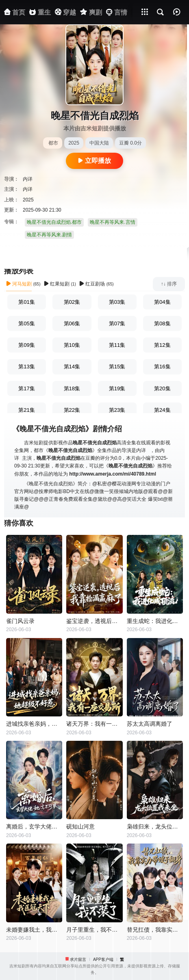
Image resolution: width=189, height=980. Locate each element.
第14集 (72, 367)
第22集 (72, 410)
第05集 (27, 323)
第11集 (117, 345)
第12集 (162, 345)
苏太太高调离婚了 (150, 724)
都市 (53, 143)
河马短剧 (19, 284)
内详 (28, 179)
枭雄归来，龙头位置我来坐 (155, 826)
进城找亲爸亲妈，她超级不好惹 (34, 724)
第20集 (162, 388)
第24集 (162, 410)
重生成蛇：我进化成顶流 (155, 621)
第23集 (117, 410)
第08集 (162, 323)
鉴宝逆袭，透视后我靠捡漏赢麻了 (94, 621)
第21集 (27, 410)
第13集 (27, 367)
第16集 (162, 367)
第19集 (117, 388)
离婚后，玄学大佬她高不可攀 (34, 826)
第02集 (72, 302)
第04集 (162, 302)
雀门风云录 (20, 621)
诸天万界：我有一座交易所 (94, 724)
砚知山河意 (80, 826)
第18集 (72, 388)
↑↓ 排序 (169, 284)
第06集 (72, 323)
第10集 (72, 345)
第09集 (27, 345)
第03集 (117, 302)
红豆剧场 (92, 284)
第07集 (117, 323)
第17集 (27, 388)
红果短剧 (57, 284)
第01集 (27, 302)
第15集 (117, 367)
